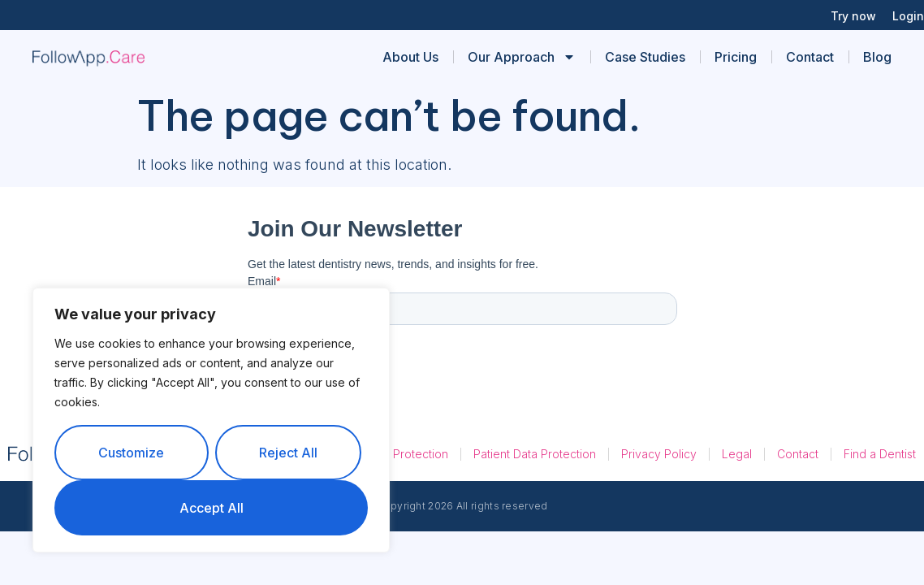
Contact (810, 57)
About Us (410, 57)
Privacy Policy (659, 454)
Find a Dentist (880, 454)
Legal (737, 454)
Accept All (212, 508)
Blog (877, 57)
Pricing (736, 57)
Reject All (288, 453)
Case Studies (645, 57)
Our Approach (522, 57)
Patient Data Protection (535, 454)
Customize (131, 453)
